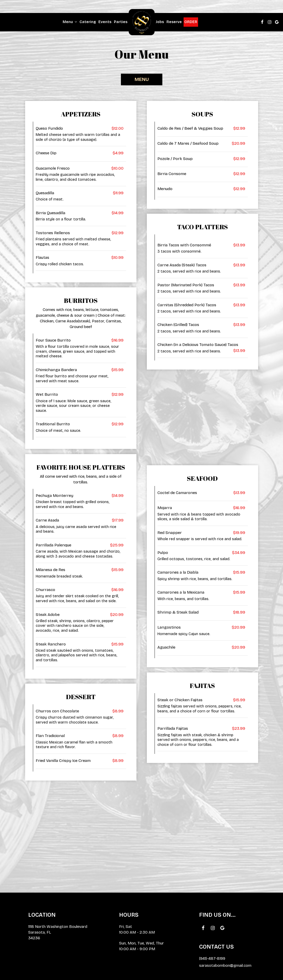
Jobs (160, 22)
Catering (88, 22)
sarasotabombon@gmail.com (225, 965)
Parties (121, 22)
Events (105, 22)
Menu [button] (70, 22)
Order (191, 22)
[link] (142, 22)
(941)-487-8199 (212, 958)
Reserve (174, 22)
